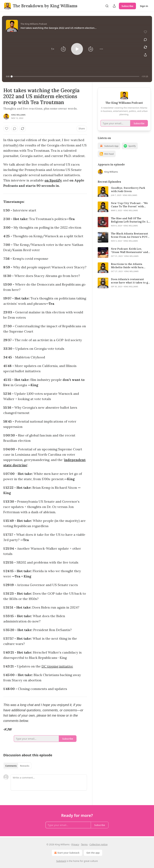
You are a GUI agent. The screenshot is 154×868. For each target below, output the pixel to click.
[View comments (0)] (145, 40)
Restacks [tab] (25, 766)
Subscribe (127, 6)
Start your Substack (66, 853)
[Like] (7, 129)
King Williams (18, 115)
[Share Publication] (114, 6)
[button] (53, 49)
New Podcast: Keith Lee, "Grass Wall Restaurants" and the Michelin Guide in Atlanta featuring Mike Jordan (130, 251)
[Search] (107, 6)
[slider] (75, 76)
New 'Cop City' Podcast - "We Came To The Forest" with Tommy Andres (129, 205)
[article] (124, 192)
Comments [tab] (11, 766)
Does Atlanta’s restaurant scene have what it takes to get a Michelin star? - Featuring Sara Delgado (131, 281)
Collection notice (98, 844)
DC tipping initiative (57, 666)
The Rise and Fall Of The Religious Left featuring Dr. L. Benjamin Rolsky (130, 220)
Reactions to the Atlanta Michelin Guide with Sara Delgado (127, 266)
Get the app (93, 853)
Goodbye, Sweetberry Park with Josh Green (128, 190)
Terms (84, 844)
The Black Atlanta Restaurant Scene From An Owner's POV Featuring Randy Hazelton (129, 235)
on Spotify (53, 180)
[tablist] (17, 766)
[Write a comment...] (49, 782)
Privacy (75, 844)
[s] (103, 192)
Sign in (144, 6)
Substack (61, 861)
